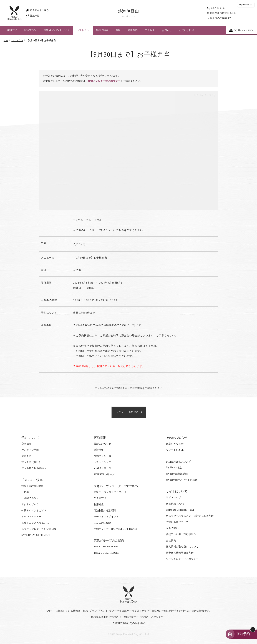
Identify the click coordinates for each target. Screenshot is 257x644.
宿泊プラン (30, 30)
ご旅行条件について (177, 522)
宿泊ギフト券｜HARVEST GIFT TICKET (116, 529)
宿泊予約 (243, 634)
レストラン (83, 30)
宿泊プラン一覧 (102, 456)
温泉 (118, 30)
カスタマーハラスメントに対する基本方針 (190, 516)
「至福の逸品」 (30, 498)
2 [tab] (135, 203)
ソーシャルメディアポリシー (182, 559)
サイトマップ (173, 498)
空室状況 (26, 444)
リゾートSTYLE (175, 450)
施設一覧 (33, 16)
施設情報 (99, 450)
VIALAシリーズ (102, 468)
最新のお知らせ (102, 444)
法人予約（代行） (31, 462)
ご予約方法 (100, 498)
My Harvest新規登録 (177, 474)
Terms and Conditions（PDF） (181, 510)
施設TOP (12, 30)
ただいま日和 (187, 30)
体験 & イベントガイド (57, 30)
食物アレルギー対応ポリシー (104, 81)
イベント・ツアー (31, 517)
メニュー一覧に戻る (127, 412)
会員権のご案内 (218, 18)
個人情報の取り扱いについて (182, 547)
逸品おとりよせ (175, 444)
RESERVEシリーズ (104, 474)
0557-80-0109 (218, 8)
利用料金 (99, 504)
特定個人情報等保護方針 (180, 553)
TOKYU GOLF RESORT (106, 553)
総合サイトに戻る (37, 10)
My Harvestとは (174, 468)
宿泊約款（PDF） (176, 504)
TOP (6, 40)
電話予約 (26, 456)
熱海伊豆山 (128, 13)
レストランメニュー (105, 462)
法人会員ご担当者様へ (34, 468)
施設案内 (133, 30)
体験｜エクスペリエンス (35, 523)
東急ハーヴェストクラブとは (110, 492)
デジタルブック (30, 504)
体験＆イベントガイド (34, 511)
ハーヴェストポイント (106, 517)
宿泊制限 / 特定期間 (105, 511)
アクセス (150, 30)
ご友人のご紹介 (102, 523)
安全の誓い (172, 528)
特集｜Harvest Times (32, 486)
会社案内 (171, 541)
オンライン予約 (30, 450)
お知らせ (167, 30)
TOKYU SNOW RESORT (107, 547)
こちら (120, 230)
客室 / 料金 (102, 30)
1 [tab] (122, 203)
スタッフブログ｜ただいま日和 (39, 529)
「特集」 (26, 492)
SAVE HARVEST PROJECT (36, 535)
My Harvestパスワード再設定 (182, 480)
